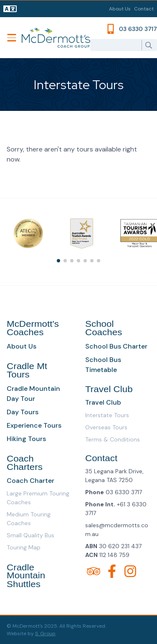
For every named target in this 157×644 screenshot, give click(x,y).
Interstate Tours (107, 415)
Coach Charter (30, 481)
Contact (144, 9)
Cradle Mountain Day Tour (33, 394)
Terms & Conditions (113, 439)
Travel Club (103, 402)
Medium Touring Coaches (29, 519)
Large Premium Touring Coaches (38, 498)
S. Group (45, 634)
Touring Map (24, 547)
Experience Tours (34, 425)
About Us (120, 9)
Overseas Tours (106, 427)
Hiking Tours (26, 439)
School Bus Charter (116, 346)
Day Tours (23, 412)
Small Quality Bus (30, 535)
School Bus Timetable (103, 365)
